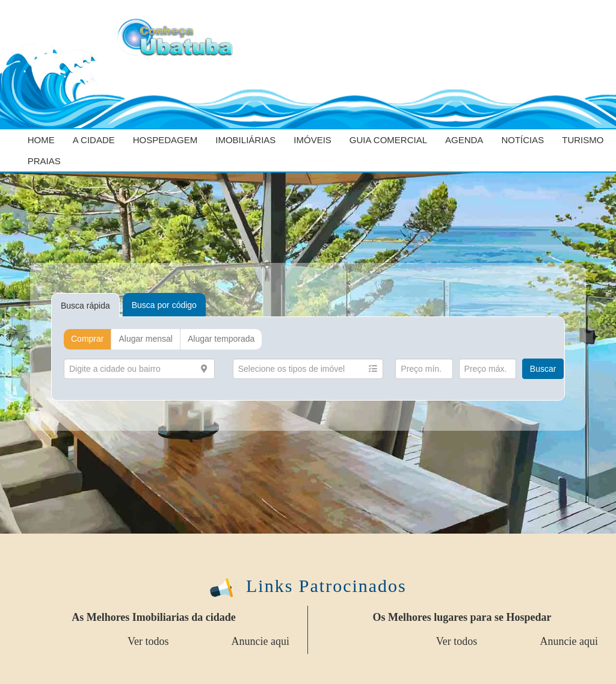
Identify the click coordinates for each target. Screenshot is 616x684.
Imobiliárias (245, 140)
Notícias (522, 140)
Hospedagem (165, 140)
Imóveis (313, 140)
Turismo (583, 140)
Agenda (464, 140)
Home (41, 140)
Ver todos (148, 641)
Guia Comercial (388, 140)
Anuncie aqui (260, 641)
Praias (44, 161)
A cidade (94, 140)
